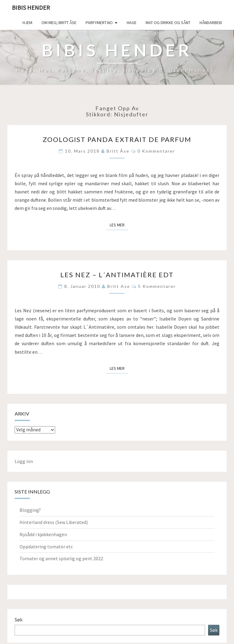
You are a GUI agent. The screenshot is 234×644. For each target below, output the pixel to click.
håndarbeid (211, 23)
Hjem (27, 23)
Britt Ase (119, 286)
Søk (18, 620)
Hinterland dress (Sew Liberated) (54, 522)
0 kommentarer (156, 151)
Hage (132, 23)
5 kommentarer (157, 286)
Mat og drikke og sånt (168, 23)
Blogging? (30, 510)
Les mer (119, 225)
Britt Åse (118, 151)
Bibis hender (31, 7)
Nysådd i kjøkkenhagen (43, 534)
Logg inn (24, 461)
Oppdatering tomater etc (46, 547)
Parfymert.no (99, 23)
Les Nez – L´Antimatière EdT (117, 275)
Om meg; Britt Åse (59, 23)
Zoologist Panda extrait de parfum (117, 139)
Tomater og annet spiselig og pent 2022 (61, 558)
